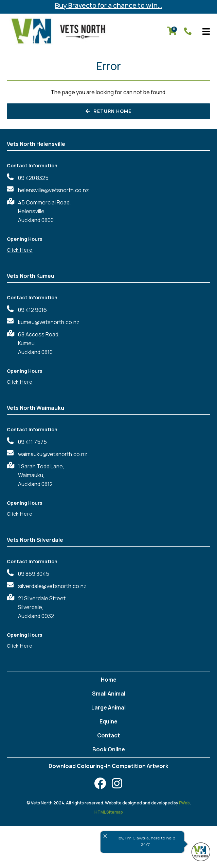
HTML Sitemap (109, 812)
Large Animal (108, 707)
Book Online (109, 749)
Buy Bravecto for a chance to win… (108, 5)
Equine (108, 721)
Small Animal (109, 694)
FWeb (184, 803)
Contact (108, 735)
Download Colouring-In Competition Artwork (108, 766)
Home (109, 680)
